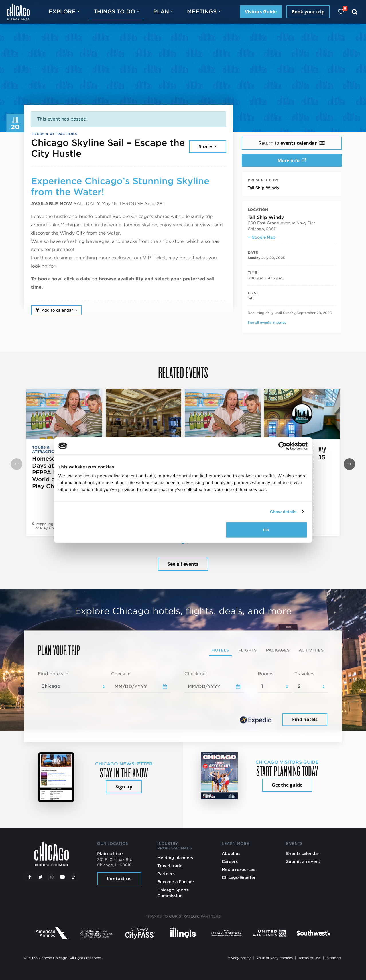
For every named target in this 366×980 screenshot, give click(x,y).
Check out (196, 674)
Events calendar (303, 853)
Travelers (304, 674)
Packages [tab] (278, 650)
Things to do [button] (114, 12)
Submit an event (303, 861)
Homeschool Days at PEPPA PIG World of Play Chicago (51, 472)
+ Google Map (261, 237)
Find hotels (305, 720)
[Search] (355, 12)
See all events (183, 564)
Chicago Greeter (239, 877)
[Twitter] (41, 877)
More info (292, 160)
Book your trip (308, 12)
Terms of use (310, 958)
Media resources (238, 869)
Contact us (119, 879)
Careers (230, 861)
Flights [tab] (248, 650)
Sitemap (334, 958)
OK (266, 530)
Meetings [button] (202, 12)
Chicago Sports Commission (173, 893)
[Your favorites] (341, 12)
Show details (283, 511)
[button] (183, 543)
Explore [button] (62, 12)
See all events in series (267, 322)
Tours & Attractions (54, 134)
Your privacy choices (274, 958)
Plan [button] (161, 12)
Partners (166, 874)
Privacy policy (239, 958)
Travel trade (170, 866)
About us (231, 853)
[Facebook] (29, 877)
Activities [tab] (311, 650)
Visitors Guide (261, 12)
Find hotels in (53, 674)
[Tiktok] (74, 877)
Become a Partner (176, 882)
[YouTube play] (62, 877)
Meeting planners (175, 858)
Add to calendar (55, 310)
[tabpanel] (183, 699)
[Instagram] (52, 877)
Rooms (266, 674)
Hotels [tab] (220, 650)
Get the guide (287, 785)
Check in (121, 674)
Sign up (124, 787)
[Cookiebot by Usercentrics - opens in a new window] (283, 446)
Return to (292, 143)
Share (206, 146)
